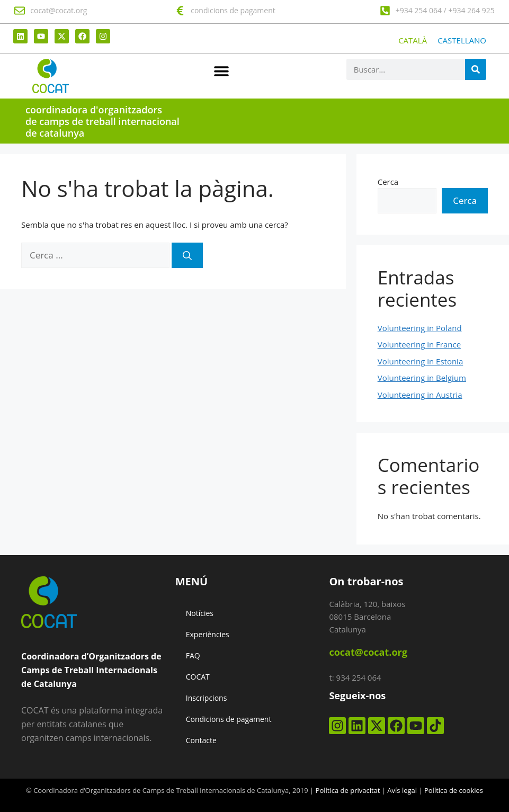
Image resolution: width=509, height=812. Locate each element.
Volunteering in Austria (420, 395)
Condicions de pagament (229, 719)
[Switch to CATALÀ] (413, 41)
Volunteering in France (419, 344)
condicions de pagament (233, 10)
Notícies (200, 613)
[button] (222, 71)
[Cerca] (187, 255)
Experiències (208, 634)
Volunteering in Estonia (421, 361)
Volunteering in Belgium (422, 378)
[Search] (476, 69)
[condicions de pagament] (180, 11)
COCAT (198, 677)
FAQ (193, 655)
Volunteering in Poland (420, 328)
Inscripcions (207, 698)
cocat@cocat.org (59, 10)
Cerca (388, 182)
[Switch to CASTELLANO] (462, 41)
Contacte (201, 740)
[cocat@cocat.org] (20, 11)
